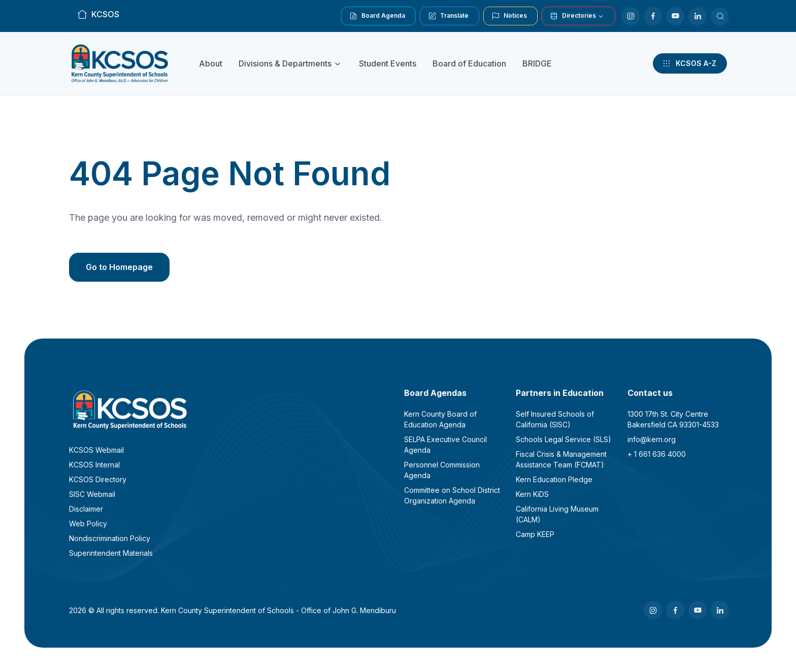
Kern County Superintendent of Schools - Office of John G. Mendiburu (278, 610)
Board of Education (469, 63)
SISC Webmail (92, 494)
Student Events (388, 63)
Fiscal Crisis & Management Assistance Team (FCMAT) (561, 459)
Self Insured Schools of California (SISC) (555, 419)
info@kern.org (652, 439)
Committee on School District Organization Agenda (452, 495)
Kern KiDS (532, 494)
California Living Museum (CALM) (557, 514)
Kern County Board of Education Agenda (440, 419)
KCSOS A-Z (689, 63)
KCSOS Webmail (96, 450)
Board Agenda (377, 16)
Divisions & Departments (285, 63)
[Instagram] (631, 16)
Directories (573, 16)
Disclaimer (86, 509)
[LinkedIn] (698, 16)
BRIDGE (537, 63)
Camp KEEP (535, 534)
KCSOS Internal (94, 465)
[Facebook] (653, 16)
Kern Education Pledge (554, 479)
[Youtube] (675, 16)
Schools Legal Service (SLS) (563, 439)
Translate (449, 16)
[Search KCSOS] (720, 16)
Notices (509, 16)
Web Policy (88, 524)
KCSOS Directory (98, 479)
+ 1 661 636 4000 (657, 454)
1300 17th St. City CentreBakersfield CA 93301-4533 (673, 419)
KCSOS (98, 14)
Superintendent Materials (111, 553)
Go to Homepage (119, 267)
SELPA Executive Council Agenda (445, 445)
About (211, 63)
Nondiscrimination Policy (110, 538)
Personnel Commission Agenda (442, 470)
